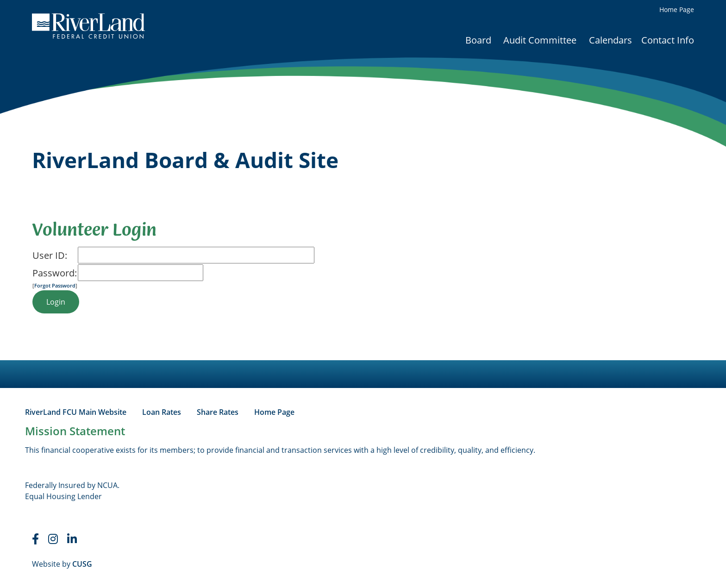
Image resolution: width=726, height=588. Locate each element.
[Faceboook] (35, 539)
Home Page (677, 9)
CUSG (82, 564)
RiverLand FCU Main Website (76, 412)
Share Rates (218, 412)
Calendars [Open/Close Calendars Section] (610, 40)
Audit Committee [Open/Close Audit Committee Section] (540, 40)
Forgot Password (55, 286)
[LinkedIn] (72, 539)
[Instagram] (53, 539)
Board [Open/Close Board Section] (478, 40)
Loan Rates (162, 412)
